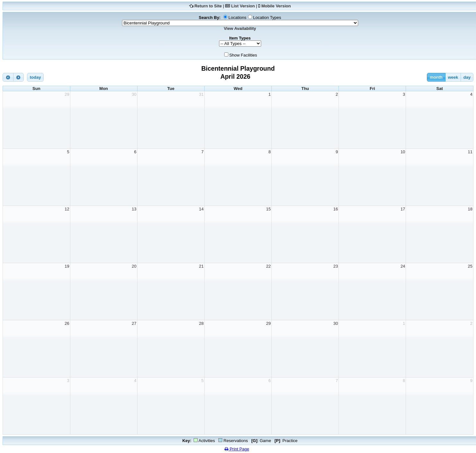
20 (134, 266)
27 (134, 323)
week (453, 77)
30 (134, 94)
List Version (243, 6)
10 (403, 152)
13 (134, 209)
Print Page (237, 449)
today (35, 77)
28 (201, 323)
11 (470, 152)
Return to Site (208, 6)
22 (269, 266)
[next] (19, 77)
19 (67, 266)
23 (336, 266)
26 (67, 323)
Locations (237, 18)
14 (201, 209)
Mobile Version (276, 6)
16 (336, 209)
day (467, 77)
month (436, 77)
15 (269, 209)
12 (67, 209)
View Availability (240, 28)
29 (67, 94)
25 (470, 266)
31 (201, 94)
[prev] (8, 77)
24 (403, 266)
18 (470, 209)
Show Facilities (243, 55)
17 (403, 209)
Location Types (267, 18)
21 (201, 266)
